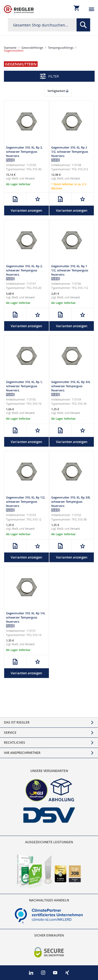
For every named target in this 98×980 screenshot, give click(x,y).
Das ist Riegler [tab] (17, 722)
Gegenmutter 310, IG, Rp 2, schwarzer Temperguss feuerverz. (24, 270)
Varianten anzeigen (26, 210)
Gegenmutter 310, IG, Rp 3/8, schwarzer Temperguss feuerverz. (71, 502)
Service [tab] (10, 733)
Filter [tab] (54, 76)
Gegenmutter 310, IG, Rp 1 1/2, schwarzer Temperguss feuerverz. (70, 270)
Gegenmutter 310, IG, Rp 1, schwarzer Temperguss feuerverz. (24, 386)
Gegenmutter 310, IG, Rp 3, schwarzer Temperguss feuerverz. (24, 152)
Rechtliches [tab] (15, 743)
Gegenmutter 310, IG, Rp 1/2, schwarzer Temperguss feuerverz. (26, 502)
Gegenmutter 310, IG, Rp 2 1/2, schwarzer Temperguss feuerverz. (70, 152)
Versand (30, 179)
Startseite (10, 48)
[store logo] (19, 9)
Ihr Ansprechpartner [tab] (22, 753)
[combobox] (49, 25)
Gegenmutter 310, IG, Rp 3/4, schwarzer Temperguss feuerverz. (71, 386)
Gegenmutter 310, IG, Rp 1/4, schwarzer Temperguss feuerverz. (26, 617)
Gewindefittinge (32, 48)
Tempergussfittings (61, 48)
